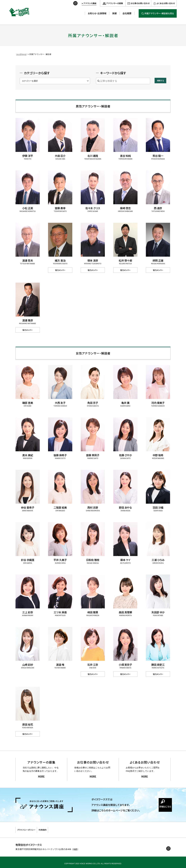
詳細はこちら (162, 808)
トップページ (21, 54)
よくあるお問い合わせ (166, 3)
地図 (75, 846)
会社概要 (127, 13)
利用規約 (52, 828)
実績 (114, 13)
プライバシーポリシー (30, 828)
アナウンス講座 (90, 3)
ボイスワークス (21, 11)
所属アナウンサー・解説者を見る (159, 13)
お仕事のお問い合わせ (140, 3)
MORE (41, 777)
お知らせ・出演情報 (97, 13)
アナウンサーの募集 (115, 3)
